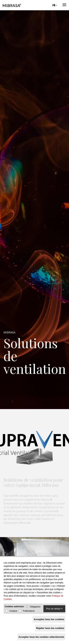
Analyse (13, 611)
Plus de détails (54, 609)
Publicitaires (29, 611)
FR (55, 5)
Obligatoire (35, 607)
